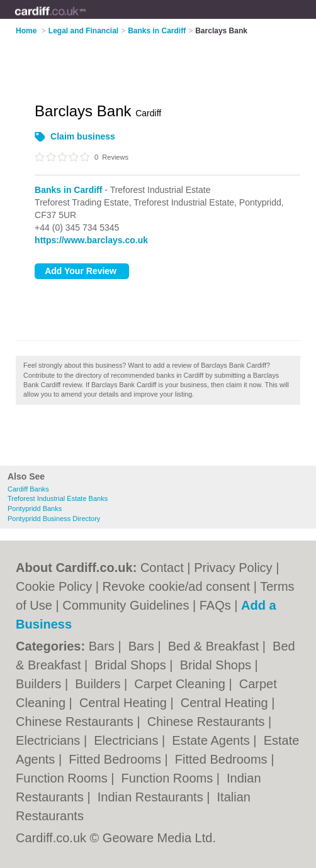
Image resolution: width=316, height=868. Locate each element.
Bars (104, 646)
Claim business (83, 136)
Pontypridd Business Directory (54, 519)
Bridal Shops (132, 665)
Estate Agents (212, 740)
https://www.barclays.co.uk (91, 240)
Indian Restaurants (152, 797)
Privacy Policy (233, 568)
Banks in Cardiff (68, 190)
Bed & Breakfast (215, 646)
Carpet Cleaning (181, 684)
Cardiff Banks (28, 489)
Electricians (50, 740)
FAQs (215, 605)
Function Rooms (63, 778)
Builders (40, 684)
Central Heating (125, 703)
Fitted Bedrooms (116, 759)
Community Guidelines (126, 605)
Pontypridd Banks (35, 508)
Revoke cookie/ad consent (177, 586)
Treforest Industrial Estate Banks (58, 498)
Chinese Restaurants (76, 722)
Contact (162, 568)
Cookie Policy (54, 586)
